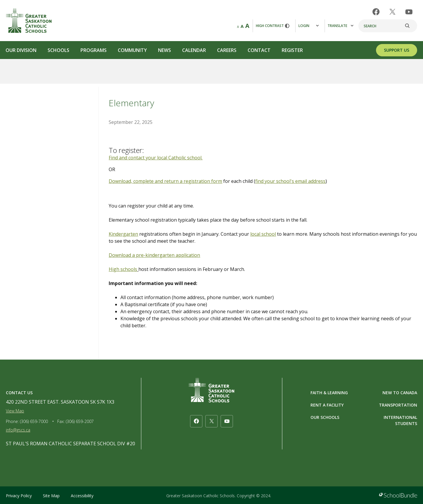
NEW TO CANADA (400, 393)
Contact (259, 50)
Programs (94, 50)
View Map (15, 411)
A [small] (238, 27)
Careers (227, 50)
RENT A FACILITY (327, 405)
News (164, 50)
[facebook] (376, 12)
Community (132, 50)
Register (292, 50)
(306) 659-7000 (34, 421)
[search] (410, 26)
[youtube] (409, 12)
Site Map (51, 496)
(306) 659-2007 (80, 421)
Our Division (21, 50)
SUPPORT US (397, 50)
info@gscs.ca (18, 430)
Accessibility (82, 496)
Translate (340, 26)
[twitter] (392, 12)
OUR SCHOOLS (325, 417)
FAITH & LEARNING (329, 393)
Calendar (194, 50)
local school (263, 234)
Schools (58, 50)
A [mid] (242, 26)
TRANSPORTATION (398, 405)
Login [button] (309, 26)
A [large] (247, 26)
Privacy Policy (19, 496)
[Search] (388, 26)
